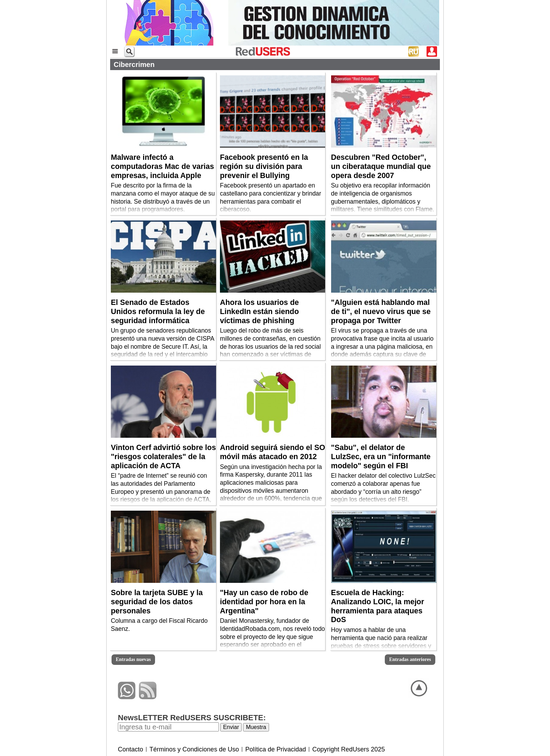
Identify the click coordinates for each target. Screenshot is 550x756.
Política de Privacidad (276, 749)
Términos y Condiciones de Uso (194, 749)
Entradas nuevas (133, 659)
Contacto (130, 749)
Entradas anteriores (410, 659)
